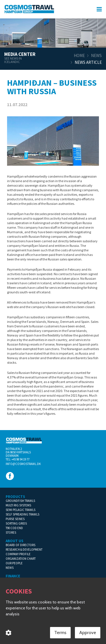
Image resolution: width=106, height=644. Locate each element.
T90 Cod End (14, 528)
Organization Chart (21, 559)
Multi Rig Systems (18, 505)
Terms (60, 634)
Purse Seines (15, 519)
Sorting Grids (16, 523)
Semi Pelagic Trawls (20, 510)
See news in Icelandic (13, 60)
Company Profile (18, 554)
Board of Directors (20, 545)
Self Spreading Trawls (22, 514)
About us (15, 541)
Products (15, 497)
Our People (14, 563)
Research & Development (24, 550)
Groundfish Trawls (20, 501)
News (96, 55)
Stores (11, 533)
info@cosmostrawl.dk (23, 464)
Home (79, 55)
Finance (13, 576)
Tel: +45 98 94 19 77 (18, 459)
